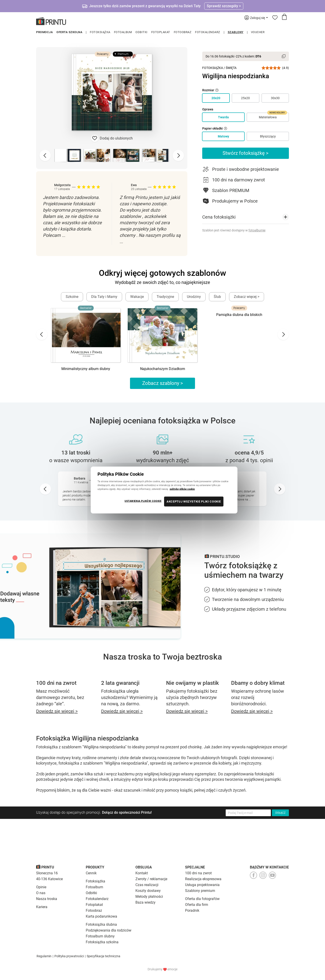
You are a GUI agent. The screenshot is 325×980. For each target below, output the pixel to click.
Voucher (258, 32)
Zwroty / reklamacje (151, 879)
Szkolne (72, 297)
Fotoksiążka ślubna (101, 924)
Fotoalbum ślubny (100, 936)
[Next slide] (178, 155)
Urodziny (194, 297)
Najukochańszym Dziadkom (163, 369)
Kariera (42, 907)
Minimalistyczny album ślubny (86, 369)
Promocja (44, 32)
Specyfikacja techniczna (103, 956)
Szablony (236, 32)
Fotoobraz (183, 32)
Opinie (41, 887)
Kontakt (142, 873)
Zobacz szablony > (163, 383)
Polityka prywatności (69, 956)
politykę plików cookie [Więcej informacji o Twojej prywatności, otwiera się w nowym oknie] (182, 489)
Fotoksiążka (100, 32)
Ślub (217, 297)
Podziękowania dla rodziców (109, 930)
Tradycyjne (165, 297)
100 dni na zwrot (198, 873)
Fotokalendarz (208, 32)
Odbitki (142, 32)
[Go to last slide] (42, 334)
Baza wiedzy (145, 902)
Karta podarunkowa (101, 916)
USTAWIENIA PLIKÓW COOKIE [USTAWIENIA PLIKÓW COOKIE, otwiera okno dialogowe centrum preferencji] (143, 501)
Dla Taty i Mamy (104, 297)
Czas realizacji (147, 885)
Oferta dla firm (197, 905)
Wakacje (137, 297)
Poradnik (192, 910)
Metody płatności (149, 897)
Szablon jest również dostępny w (234, 230)
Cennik (91, 873)
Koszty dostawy (148, 891)
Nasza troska (47, 899)
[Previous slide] (45, 155)
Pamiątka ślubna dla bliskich (239, 315)
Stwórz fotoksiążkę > (246, 153)
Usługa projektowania (202, 885)
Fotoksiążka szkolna (102, 942)
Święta (231, 68)
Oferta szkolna (69, 32)
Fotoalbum (123, 32)
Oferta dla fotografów (202, 899)
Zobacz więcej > (247, 297)
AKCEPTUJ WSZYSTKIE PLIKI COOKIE (194, 501)
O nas (41, 893)
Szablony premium (200, 891)
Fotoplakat (161, 32)
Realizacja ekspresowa (203, 879)
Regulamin (44, 956)
